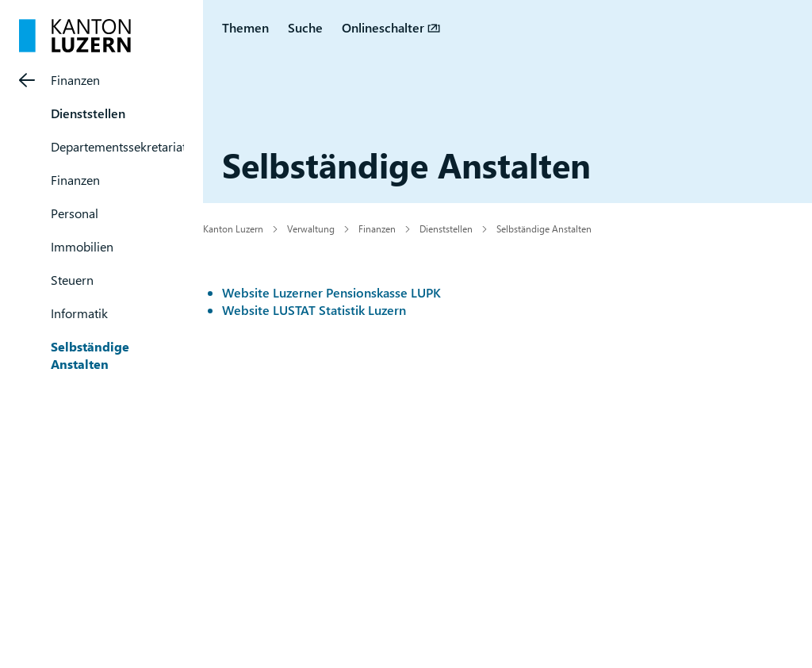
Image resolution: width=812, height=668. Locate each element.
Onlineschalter (383, 27)
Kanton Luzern (233, 228)
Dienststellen (88, 113)
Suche (305, 27)
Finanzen (75, 80)
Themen (245, 27)
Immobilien (82, 246)
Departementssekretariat (119, 146)
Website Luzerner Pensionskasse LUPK (331, 292)
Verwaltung (311, 228)
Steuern (72, 280)
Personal (75, 213)
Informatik (79, 313)
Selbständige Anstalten (90, 355)
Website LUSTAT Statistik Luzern (314, 310)
